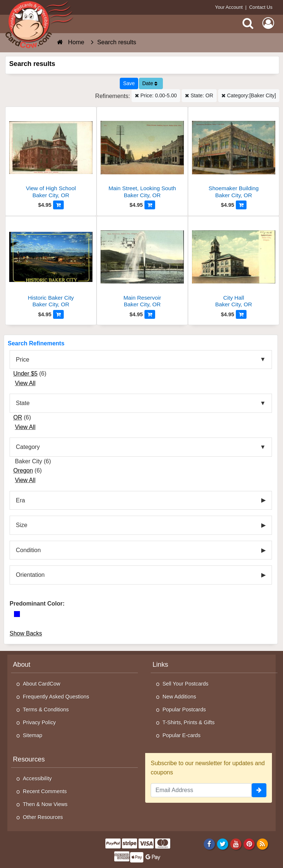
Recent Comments (45, 791)
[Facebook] (209, 844)
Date (150, 83)
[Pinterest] (249, 844)
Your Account (229, 7)
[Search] (248, 23)
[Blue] (17, 614)
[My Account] (268, 23)
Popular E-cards (181, 735)
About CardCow (42, 684)
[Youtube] (236, 844)
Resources (29, 759)
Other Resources (43, 817)
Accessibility (37, 778)
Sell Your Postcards (186, 684)
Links (160, 665)
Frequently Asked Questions (56, 697)
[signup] (259, 790)
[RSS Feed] (263, 844)
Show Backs (26, 633)
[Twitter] (223, 844)
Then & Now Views (45, 804)
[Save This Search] (129, 83)
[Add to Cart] (58, 205)
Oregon (23, 470)
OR (18, 417)
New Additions (179, 697)
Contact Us (261, 7)
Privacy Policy (39, 722)
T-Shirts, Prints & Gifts (189, 722)
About (22, 665)
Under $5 (25, 374)
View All (25, 383)
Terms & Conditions (46, 710)
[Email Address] (201, 790)
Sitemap (33, 735)
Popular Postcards (184, 710)
